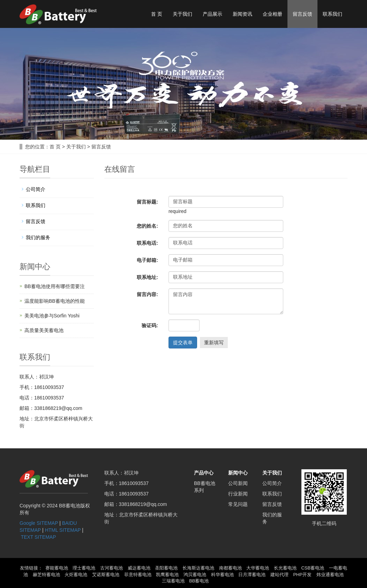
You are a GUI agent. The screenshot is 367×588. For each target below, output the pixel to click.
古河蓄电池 (111, 568)
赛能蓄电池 (57, 568)
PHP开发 (302, 575)
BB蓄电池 (199, 581)
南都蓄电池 (230, 568)
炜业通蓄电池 (330, 575)
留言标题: (147, 202)
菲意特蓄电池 (138, 575)
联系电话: (147, 243)
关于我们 (182, 14)
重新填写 (214, 343)
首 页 (157, 14)
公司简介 (36, 189)
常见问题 (238, 504)
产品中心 (204, 473)
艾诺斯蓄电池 (106, 575)
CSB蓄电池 (313, 568)
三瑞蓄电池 (173, 581)
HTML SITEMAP (63, 530)
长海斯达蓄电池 (198, 568)
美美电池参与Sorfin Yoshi (52, 316)
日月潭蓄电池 (252, 575)
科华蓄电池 (222, 575)
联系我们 (332, 14)
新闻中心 (238, 473)
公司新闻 (238, 483)
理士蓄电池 (84, 568)
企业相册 (272, 14)
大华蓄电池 (258, 568)
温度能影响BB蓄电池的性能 (55, 301)
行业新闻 (238, 494)
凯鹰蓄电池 (167, 575)
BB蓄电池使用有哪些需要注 (55, 286)
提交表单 (183, 343)
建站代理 (279, 575)
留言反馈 (302, 14)
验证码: (150, 325)
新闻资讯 (242, 14)
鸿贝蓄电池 (195, 575)
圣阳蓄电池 (166, 568)
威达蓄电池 (139, 568)
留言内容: (147, 294)
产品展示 (212, 14)
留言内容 (226, 301)
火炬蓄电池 (76, 575)
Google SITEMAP (39, 523)
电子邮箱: (147, 260)
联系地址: (147, 277)
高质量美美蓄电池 (44, 330)
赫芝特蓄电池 (46, 575)
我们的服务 (38, 237)
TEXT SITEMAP (39, 537)
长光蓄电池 (285, 568)
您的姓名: (147, 226)
